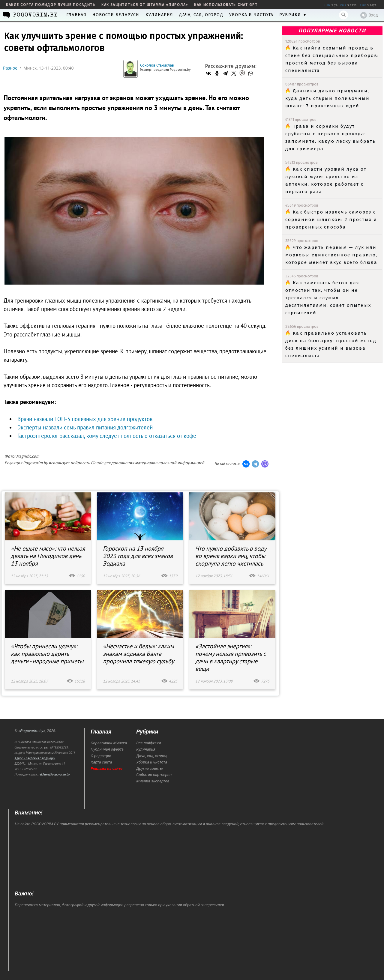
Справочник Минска (109, 743)
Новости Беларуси (116, 15)
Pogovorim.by (32, 731)
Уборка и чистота (251, 15)
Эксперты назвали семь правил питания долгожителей (85, 427)
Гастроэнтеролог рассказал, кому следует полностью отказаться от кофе (107, 436)
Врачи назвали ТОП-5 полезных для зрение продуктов (85, 419)
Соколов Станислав (157, 65)
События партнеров (154, 775)
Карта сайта (101, 762)
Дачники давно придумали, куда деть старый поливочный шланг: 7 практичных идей (327, 98)
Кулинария (159, 15)
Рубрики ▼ (293, 15)
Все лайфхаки (148, 743)
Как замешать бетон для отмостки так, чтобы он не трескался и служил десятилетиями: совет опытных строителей (328, 298)
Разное (10, 68)
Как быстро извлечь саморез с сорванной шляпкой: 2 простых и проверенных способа (331, 220)
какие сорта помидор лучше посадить (51, 5)
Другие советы (149, 768)
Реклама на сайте (106, 768)
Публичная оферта (107, 749)
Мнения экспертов (153, 781)
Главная (76, 15)
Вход (369, 15)
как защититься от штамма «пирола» (145, 5)
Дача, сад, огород (201, 15)
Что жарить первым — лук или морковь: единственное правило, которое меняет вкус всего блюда (331, 255)
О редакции (101, 756)
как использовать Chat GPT (226, 5)
